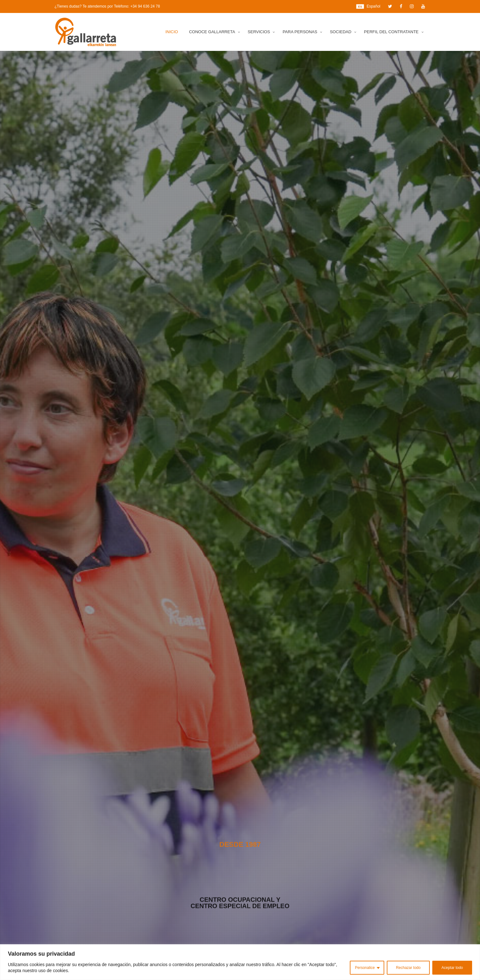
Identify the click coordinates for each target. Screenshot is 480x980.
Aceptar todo (452, 968)
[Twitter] (390, 6)
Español (368, 6)
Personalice (365, 968)
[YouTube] (423, 6)
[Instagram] (412, 6)
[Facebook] (401, 6)
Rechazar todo (408, 968)
